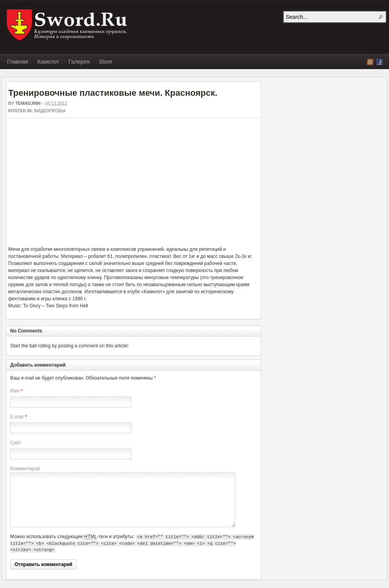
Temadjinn (28, 103)
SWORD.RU (68, 25)
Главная (17, 62)
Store (106, 62)
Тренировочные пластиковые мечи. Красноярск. (113, 93)
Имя (15, 391)
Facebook (380, 62)
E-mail (17, 417)
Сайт (16, 443)
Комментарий (25, 469)
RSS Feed (370, 62)
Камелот (48, 62)
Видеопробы (50, 111)
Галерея (79, 62)
